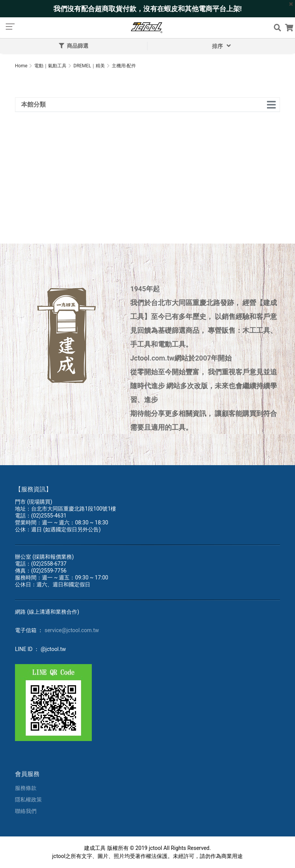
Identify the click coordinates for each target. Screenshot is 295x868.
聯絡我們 (26, 811)
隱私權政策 (28, 800)
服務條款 (26, 788)
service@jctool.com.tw (72, 630)
